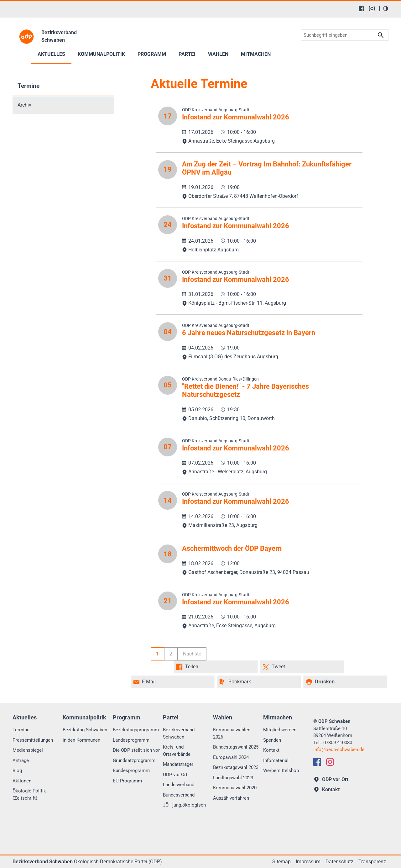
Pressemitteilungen (33, 740)
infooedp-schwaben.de (339, 750)
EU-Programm (127, 781)
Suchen (381, 35)
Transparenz (372, 862)
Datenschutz (339, 862)
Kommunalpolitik (101, 54)
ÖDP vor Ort (175, 775)
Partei (187, 54)
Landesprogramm (131, 740)
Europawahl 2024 (231, 757)
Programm (152, 54)
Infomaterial (276, 760)
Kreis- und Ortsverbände (177, 751)
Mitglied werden (280, 730)
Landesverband (179, 785)
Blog (17, 771)
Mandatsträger (178, 764)
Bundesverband (179, 795)
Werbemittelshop (281, 771)
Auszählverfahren (231, 798)
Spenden (272, 740)
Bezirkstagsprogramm (136, 730)
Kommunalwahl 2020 (235, 788)
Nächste (192, 654)
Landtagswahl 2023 (233, 778)
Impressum (308, 862)
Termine (29, 86)
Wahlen (218, 54)
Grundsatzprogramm (134, 760)
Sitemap (281, 862)
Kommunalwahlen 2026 (232, 733)
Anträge (21, 760)
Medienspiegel (28, 750)
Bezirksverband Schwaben (179, 733)
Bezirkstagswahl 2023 (236, 767)
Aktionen (22, 781)
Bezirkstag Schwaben (85, 730)
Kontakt (271, 750)
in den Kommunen (81, 740)
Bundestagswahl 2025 (236, 747)
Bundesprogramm (131, 771)
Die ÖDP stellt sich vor (136, 750)
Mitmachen (256, 54)
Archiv (24, 105)
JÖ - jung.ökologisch (184, 805)
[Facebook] (362, 8)
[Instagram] (372, 8)
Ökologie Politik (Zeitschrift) (29, 794)
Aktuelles (51, 54)
